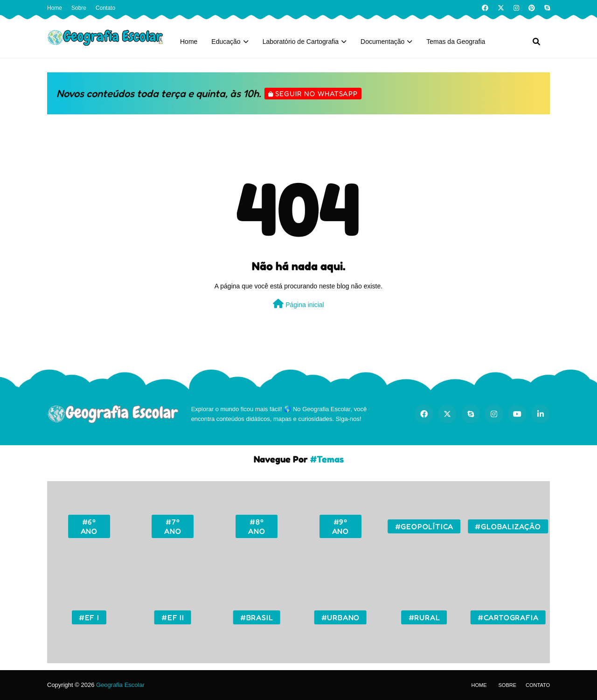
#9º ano (340, 526)
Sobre (79, 8)
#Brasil (257, 617)
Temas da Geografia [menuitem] (456, 42)
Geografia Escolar (120, 685)
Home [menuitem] (189, 42)
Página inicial (298, 304)
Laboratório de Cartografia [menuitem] (301, 42)
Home (55, 8)
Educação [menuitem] (226, 42)
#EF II (173, 617)
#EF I (89, 617)
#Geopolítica (424, 526)
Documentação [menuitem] (382, 42)
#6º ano (89, 526)
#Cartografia (508, 617)
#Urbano (341, 617)
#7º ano (173, 526)
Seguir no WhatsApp (316, 94)
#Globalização (508, 526)
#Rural (424, 617)
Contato (105, 8)
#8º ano (257, 526)
